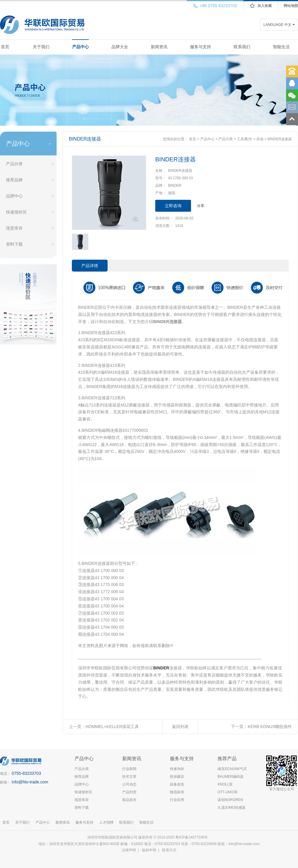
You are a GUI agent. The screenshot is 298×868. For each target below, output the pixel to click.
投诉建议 (177, 777)
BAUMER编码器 (231, 777)
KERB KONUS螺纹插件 (270, 727)
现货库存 (14, 228)
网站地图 (291, 6)
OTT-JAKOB (228, 792)
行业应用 (177, 800)
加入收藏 (265, 6)
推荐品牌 (14, 180)
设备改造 (177, 784)
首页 (5, 47)
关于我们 (41, 47)
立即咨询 (173, 206)
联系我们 (242, 47)
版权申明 (149, 850)
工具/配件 (245, 139)
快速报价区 (16, 212)
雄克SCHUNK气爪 (232, 769)
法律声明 (129, 850)
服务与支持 (201, 47)
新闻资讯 (159, 47)
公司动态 (129, 784)
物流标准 (177, 792)
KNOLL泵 (225, 784)
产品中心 (80, 47)
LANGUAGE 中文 (277, 25)
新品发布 (129, 800)
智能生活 (281, 47)
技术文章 (129, 777)
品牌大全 (120, 47)
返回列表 (180, 727)
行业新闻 (129, 769)
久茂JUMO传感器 (232, 808)
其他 (260, 139)
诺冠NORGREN (230, 800)
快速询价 (177, 769)
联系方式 (169, 850)
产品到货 (129, 792)
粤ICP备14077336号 (192, 837)
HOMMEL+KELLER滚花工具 (112, 727)
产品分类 (14, 164)
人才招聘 (106, 822)
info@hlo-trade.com (30, 782)
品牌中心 (14, 196)
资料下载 (14, 244)
